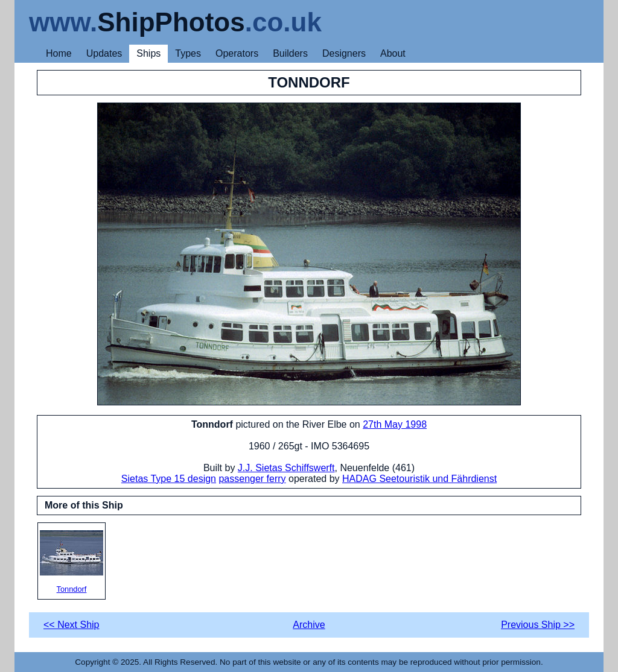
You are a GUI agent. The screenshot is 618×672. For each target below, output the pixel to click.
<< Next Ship (72, 625)
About (393, 53)
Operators (237, 53)
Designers (344, 53)
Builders (290, 53)
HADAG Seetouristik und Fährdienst (419, 479)
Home (59, 53)
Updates (104, 53)
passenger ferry (252, 479)
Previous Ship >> (538, 625)
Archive (309, 625)
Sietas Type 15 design (169, 479)
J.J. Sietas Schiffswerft (286, 468)
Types (188, 53)
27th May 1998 (395, 424)
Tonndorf (72, 562)
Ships (148, 53)
